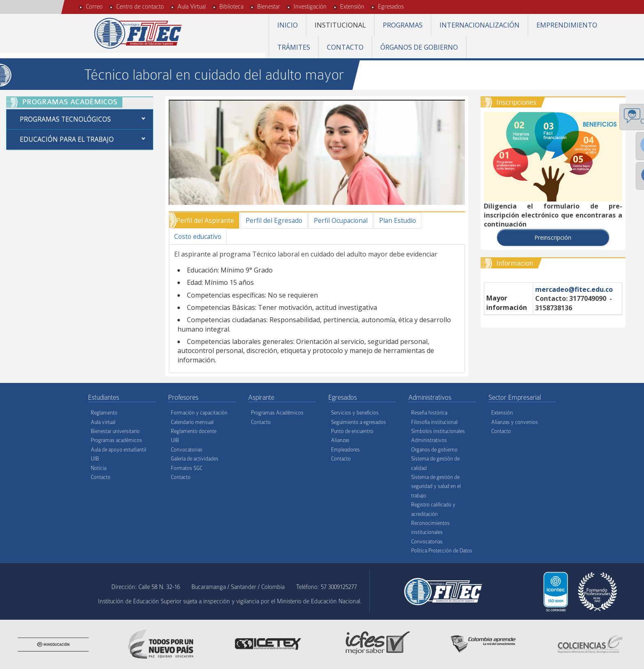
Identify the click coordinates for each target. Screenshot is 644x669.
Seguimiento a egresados (359, 422)
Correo (94, 7)
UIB (95, 459)
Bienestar (269, 7)
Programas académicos (116, 441)
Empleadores (345, 450)
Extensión (352, 7)
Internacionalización (480, 25)
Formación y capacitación (199, 413)
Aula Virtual (192, 7)
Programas (403, 25)
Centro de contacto (140, 7)
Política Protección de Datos (442, 551)
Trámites (294, 47)
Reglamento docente (194, 432)
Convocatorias (187, 450)
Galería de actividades (195, 459)
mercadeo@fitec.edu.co (574, 289)
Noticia (99, 468)
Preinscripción (553, 237)
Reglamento (104, 413)
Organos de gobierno (434, 450)
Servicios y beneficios (355, 413)
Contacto (345, 47)
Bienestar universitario (115, 432)
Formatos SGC (187, 468)
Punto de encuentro (352, 432)
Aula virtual (103, 422)
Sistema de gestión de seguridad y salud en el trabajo (436, 487)
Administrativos (429, 441)
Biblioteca (231, 7)
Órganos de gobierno (419, 47)
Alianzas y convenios (515, 422)
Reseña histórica (429, 413)
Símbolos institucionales (438, 432)
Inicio (287, 25)
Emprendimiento (567, 25)
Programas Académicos (277, 413)
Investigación (310, 7)
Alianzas (340, 441)
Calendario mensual (192, 422)
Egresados (391, 7)
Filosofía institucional (434, 422)
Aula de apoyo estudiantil (118, 450)
